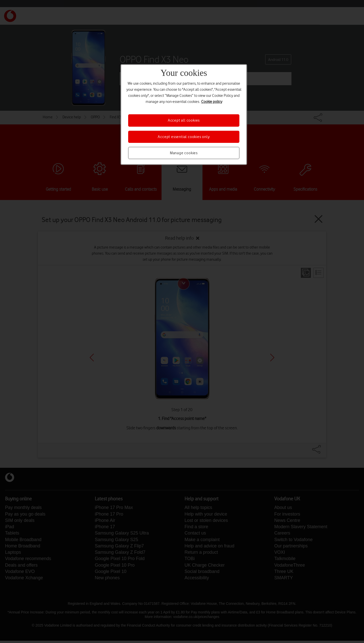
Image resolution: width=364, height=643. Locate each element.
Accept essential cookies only (184, 137)
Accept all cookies (184, 120)
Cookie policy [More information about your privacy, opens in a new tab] (212, 102)
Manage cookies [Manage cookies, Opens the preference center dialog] (184, 153)
